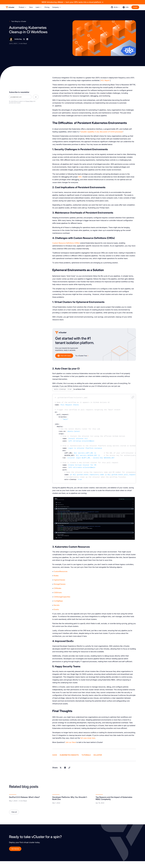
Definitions (70, 243)
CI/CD (112, 132)
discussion (104, 132)
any (98, 132)
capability (91, 132)
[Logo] (10, 7)
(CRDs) (77, 243)
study (89, 738)
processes (119, 132)
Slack (74, 742)
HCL (102, 80)
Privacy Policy (29, 101)
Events (56, 609)
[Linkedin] (27, 39)
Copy (133, 397)
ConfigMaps (58, 601)
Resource (62, 243)
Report (107, 80)
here (93, 738)
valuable (84, 132)
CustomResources (61, 571)
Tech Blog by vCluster (19, 21)
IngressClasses (59, 580)
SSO (80, 177)
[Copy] (69, 768)
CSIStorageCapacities (62, 597)
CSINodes (57, 588)
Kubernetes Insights (69, 755)
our (70, 742)
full (82, 738)
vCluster (98, 755)
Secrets (57, 605)
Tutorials (86, 755)
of (109, 132)
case (85, 738)
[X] (24, 39)
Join (67, 742)
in (95, 132)
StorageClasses (60, 584)
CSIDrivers (58, 592)
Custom (55, 243)
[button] (23, 7)
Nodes (56, 576)
